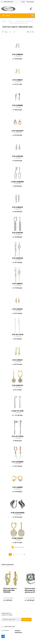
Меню (8, 16)
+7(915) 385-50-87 (8, 2)
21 (24, 554)
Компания (17, 631)
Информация (18, 632)
